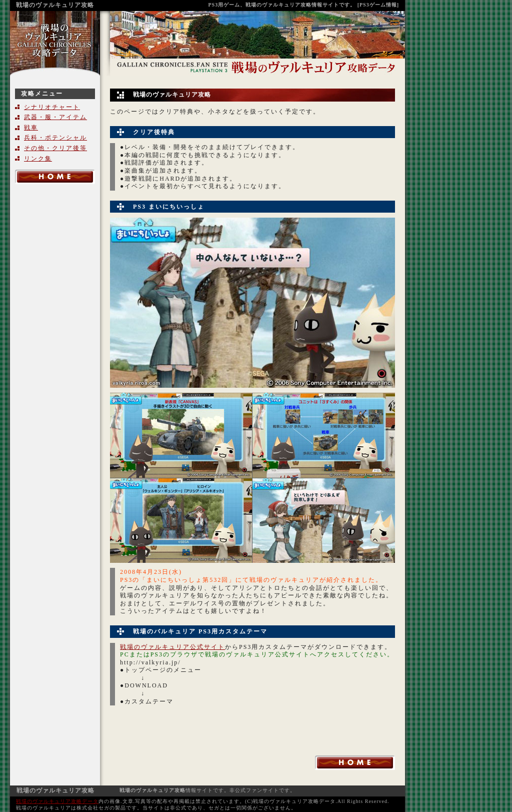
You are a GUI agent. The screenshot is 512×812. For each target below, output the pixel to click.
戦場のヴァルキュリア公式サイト (172, 647)
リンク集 (38, 159)
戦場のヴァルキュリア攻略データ (57, 801)
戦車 (31, 128)
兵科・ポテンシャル (55, 138)
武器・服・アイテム (55, 117)
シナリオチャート (52, 107)
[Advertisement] (55, 344)
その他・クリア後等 (55, 148)
